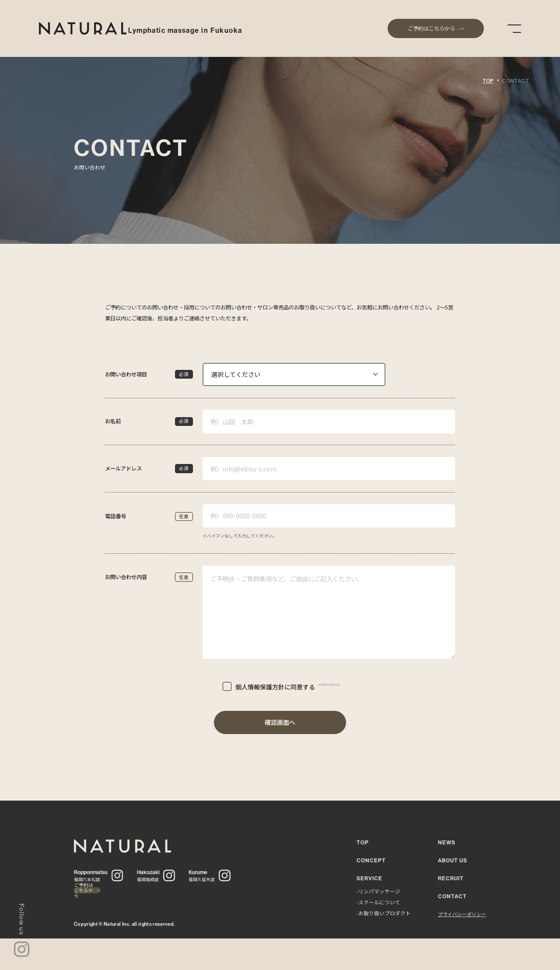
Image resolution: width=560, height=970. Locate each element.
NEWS (447, 842)
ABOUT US (453, 860)
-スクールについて (378, 902)
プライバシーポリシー (462, 914)
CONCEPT (371, 860)
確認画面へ (280, 722)
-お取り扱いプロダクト (384, 913)
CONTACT (452, 896)
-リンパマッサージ (378, 891)
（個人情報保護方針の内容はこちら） (328, 686)
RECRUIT (451, 878)
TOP (488, 81)
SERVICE (369, 878)
